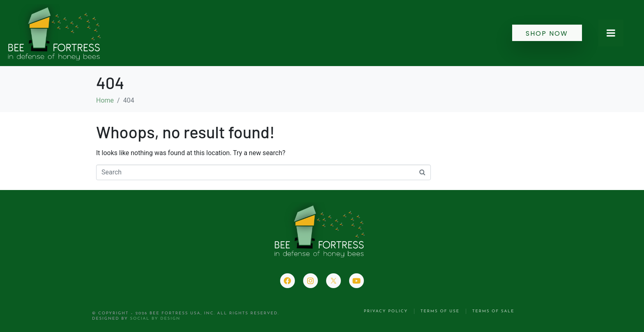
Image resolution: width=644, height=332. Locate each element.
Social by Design (155, 319)
